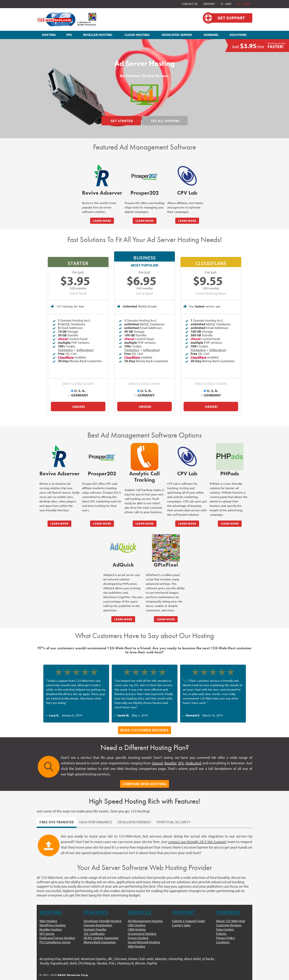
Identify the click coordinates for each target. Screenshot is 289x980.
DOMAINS (211, 35)
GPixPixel (166, 559)
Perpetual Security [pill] (174, 816)
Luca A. (54, 709)
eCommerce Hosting (142, 928)
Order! (79, 401)
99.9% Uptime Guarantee (101, 932)
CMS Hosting (137, 919)
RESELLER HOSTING (98, 35)
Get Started (122, 121)
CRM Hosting (137, 924)
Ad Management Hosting (145, 915)
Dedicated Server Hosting (57, 932)
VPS (69, 35)
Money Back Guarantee (100, 936)
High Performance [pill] (96, 816)
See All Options (165, 121)
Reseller (170, 757)
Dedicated (193, 757)
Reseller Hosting (51, 924)
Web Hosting (48, 915)
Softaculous (85, 352)
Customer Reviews (229, 919)
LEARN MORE (102, 221)
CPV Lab (187, 193)
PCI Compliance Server (55, 936)
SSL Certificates (94, 928)
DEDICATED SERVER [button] (177, 35)
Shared (157, 757)
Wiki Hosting (136, 940)
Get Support (228, 18)
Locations (223, 936)
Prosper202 (145, 193)
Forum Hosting (138, 932)
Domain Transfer (95, 924)
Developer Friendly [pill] (134, 816)
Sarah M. (123, 709)
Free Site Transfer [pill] (57, 816)
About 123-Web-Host (231, 915)
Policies (221, 928)
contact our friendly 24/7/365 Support (197, 836)
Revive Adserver (102, 193)
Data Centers (225, 924)
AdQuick (123, 559)
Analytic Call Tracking (144, 471)
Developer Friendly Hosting (103, 915)
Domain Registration (98, 919)
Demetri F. (193, 709)
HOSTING (49, 35)
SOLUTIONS (238, 35)
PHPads (230, 468)
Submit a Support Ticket (188, 915)
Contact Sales (181, 919)
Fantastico (66, 352)
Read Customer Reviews (144, 724)
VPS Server (47, 928)
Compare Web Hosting (144, 778)
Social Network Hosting (144, 936)
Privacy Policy (225, 932)
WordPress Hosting (53, 919)
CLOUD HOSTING (137, 35)
